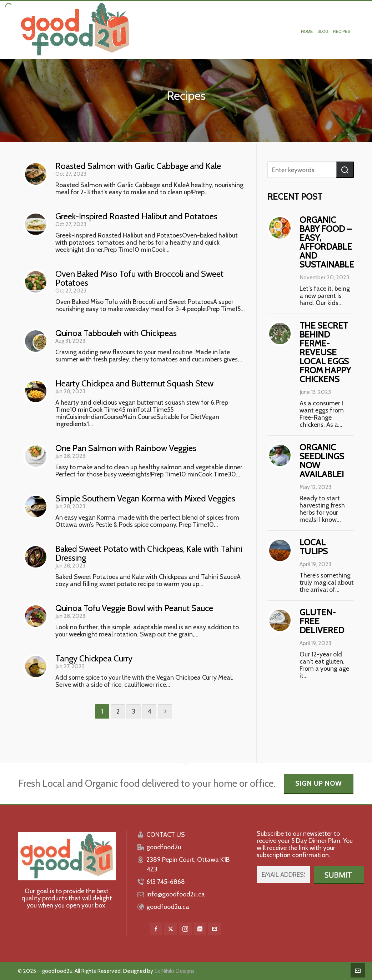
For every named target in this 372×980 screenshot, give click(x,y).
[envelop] (215, 929)
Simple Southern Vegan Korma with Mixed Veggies (145, 498)
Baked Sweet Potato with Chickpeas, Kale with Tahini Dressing (149, 553)
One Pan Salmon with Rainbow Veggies (126, 448)
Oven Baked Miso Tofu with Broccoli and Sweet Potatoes (139, 278)
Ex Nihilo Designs (174, 971)
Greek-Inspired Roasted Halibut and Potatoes (136, 216)
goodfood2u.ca (168, 907)
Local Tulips (314, 547)
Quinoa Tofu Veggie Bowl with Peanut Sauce (134, 608)
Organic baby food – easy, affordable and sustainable (327, 242)
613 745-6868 (166, 882)
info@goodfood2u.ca (176, 894)
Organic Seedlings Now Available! (322, 461)
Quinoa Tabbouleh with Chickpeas (116, 333)
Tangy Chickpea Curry (94, 658)
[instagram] (185, 929)
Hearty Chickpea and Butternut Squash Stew (134, 383)
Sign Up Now (319, 784)
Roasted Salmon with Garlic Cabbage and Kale (138, 166)
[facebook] (156, 929)
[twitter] (171, 929)
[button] (345, 170)
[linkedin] (200, 929)
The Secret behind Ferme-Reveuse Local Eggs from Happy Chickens (325, 352)
